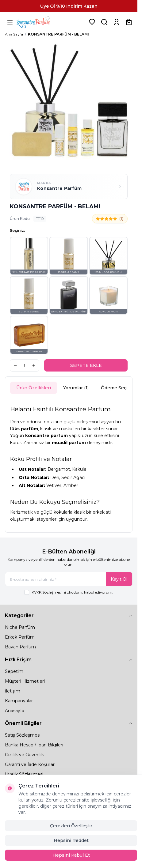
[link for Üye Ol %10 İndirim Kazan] (69, 6)
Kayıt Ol (119, 579)
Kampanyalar (19, 701)
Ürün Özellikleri (34, 388)
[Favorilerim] (92, 22)
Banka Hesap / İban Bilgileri (34, 745)
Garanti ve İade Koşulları (30, 764)
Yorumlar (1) (76, 388)
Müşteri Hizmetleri (25, 681)
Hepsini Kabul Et (71, 855)
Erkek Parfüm (20, 637)
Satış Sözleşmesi (23, 735)
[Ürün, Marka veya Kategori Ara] (104, 22)
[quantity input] (25, 365)
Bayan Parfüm (20, 647)
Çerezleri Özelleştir (71, 826)
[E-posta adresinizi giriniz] (69, 579)
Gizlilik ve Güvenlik (24, 755)
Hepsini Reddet (71, 840)
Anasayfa (15, 711)
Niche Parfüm (20, 627)
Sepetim (14, 671)
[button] (29, 256)
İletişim (13, 691)
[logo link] (41, 22)
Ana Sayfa (14, 34)
